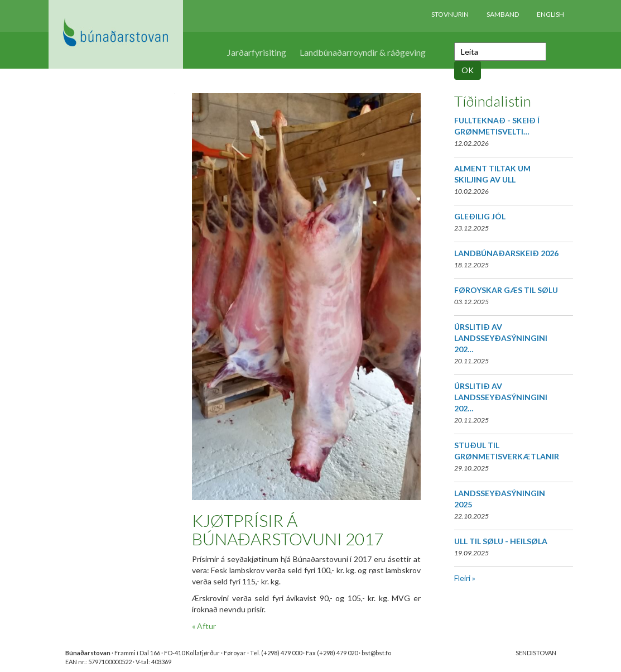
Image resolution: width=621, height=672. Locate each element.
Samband (503, 14)
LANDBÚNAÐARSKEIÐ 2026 (506, 253)
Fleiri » (465, 578)
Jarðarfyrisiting (257, 52)
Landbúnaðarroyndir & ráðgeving (363, 52)
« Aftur (204, 626)
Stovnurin (450, 14)
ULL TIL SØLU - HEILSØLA (501, 541)
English (550, 14)
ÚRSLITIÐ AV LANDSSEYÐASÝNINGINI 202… (501, 338)
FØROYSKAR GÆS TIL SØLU (506, 290)
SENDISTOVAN (536, 653)
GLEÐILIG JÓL (480, 216)
